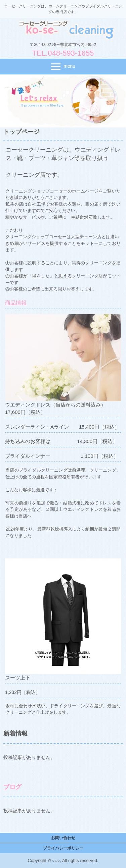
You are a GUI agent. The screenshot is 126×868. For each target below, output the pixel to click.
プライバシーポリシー (63, 848)
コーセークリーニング (63, 30)
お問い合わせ (63, 838)
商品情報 (16, 303)
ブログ (12, 787)
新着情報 (15, 734)
